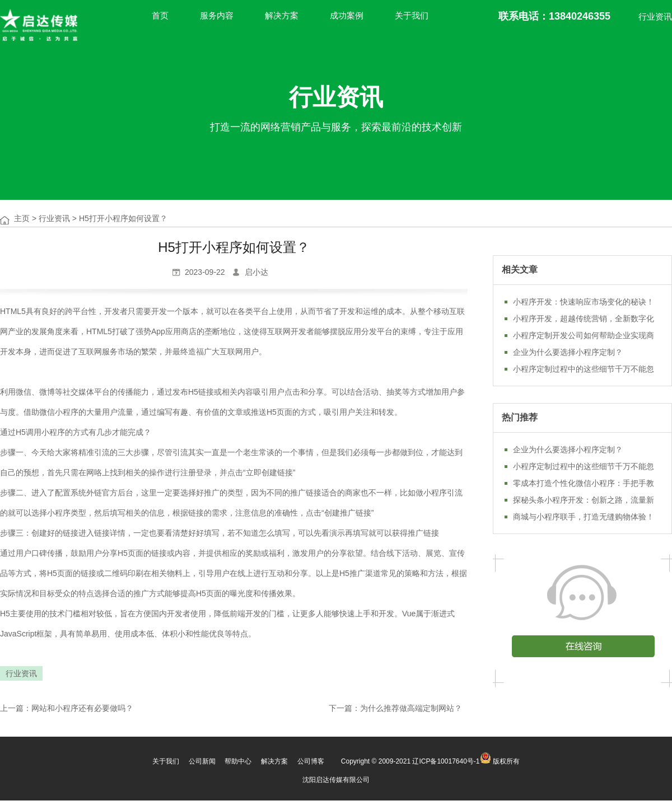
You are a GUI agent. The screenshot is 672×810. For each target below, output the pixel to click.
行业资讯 (655, 17)
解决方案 (282, 15)
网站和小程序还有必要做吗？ (82, 708)
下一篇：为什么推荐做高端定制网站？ (395, 708)
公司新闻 (202, 761)
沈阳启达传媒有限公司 (336, 780)
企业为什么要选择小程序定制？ (568, 352)
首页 (160, 15)
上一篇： (16, 708)
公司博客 (311, 761)
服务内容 (217, 15)
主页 (22, 218)
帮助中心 (238, 761)
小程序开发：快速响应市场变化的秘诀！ (584, 302)
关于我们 (412, 15)
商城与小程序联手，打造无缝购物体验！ (584, 517)
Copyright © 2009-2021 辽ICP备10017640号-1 (410, 761)
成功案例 (347, 15)
